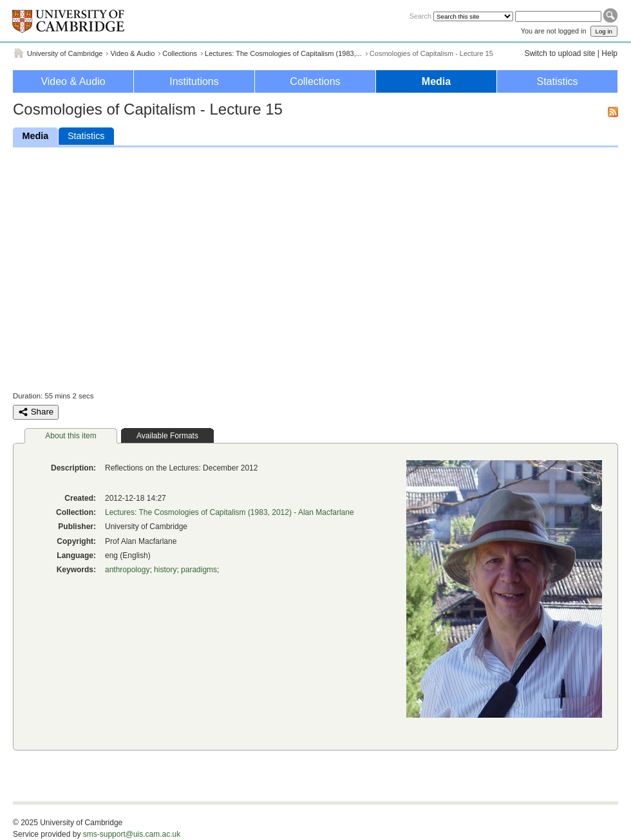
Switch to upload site (560, 53)
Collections (180, 53)
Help (609, 53)
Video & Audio (132, 53)
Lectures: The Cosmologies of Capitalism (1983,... (283, 53)
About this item (71, 436)
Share (36, 412)
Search (420, 16)
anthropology (127, 570)
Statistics (557, 81)
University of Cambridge (65, 53)
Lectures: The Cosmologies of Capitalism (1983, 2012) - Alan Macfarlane (230, 512)
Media (436, 81)
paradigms (199, 570)
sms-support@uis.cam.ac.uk (132, 834)
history (165, 570)
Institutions (194, 81)
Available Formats (167, 436)
